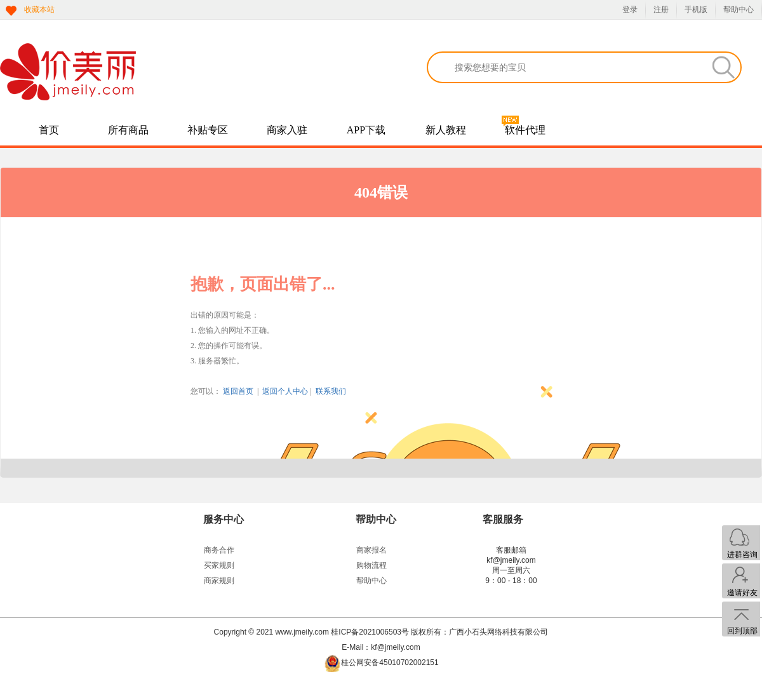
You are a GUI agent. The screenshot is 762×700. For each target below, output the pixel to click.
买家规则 (219, 565)
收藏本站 (39, 10)
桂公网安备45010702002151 (390, 663)
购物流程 (371, 565)
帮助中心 (739, 10)
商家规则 (219, 581)
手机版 (696, 10)
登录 (630, 10)
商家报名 (371, 550)
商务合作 (219, 550)
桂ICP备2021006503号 (370, 632)
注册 (661, 10)
